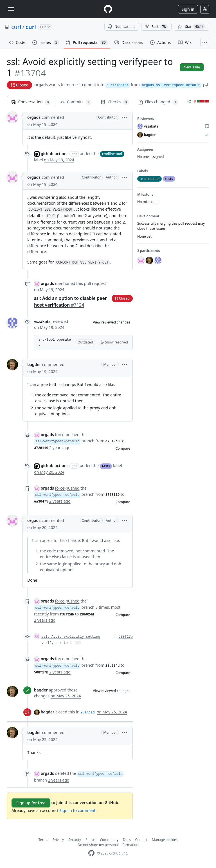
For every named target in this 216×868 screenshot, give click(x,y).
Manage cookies (165, 840)
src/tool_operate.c (56, 342)
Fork (156, 27)
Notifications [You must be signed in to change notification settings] (122, 27)
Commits (76, 102)
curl (16, 27)
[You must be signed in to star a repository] (192, 27)
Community (109, 840)
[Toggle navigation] (11, 9)
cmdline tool (112, 154)
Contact (141, 840)
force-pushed (67, 435)
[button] (206, 85)
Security (75, 840)
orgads (41, 85)
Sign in (188, 9)
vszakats (42, 321)
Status (90, 840)
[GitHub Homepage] (91, 853)
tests (106, 466)
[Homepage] (108, 9)
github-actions (55, 154)
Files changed (158, 102)
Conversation (31, 102)
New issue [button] (192, 67)
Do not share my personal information (108, 845)
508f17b (126, 637)
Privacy (58, 840)
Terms (43, 840)
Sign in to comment (77, 810)
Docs (127, 840)
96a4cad (87, 713)
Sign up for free (31, 803)
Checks (115, 102)
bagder (34, 364)
